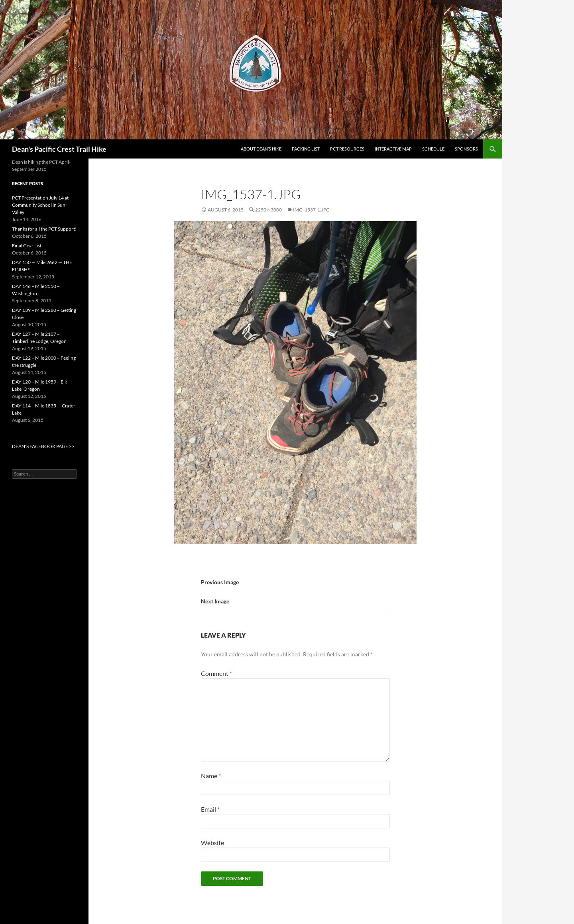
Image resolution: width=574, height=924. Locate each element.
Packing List (306, 149)
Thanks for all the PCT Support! (44, 229)
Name (211, 776)
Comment (216, 673)
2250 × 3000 (268, 210)
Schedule (433, 149)
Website (212, 843)
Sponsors (466, 149)
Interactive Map (393, 149)
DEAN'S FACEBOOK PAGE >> (43, 446)
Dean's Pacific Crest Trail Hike (59, 149)
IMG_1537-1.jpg (311, 210)
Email (210, 809)
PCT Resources (347, 149)
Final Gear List (27, 246)
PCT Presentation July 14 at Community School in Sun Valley (40, 205)
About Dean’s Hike (261, 149)
